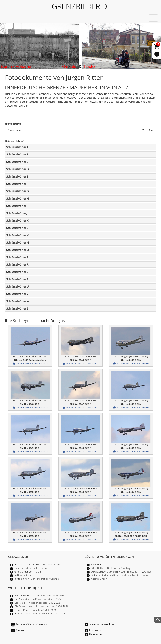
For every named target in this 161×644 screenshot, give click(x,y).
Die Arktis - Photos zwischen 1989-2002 (37, 603)
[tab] (80, 147)
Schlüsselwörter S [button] (17, 272)
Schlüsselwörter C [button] (17, 162)
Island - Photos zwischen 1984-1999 (35, 610)
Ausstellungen (99, 579)
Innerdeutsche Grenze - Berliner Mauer (37, 564)
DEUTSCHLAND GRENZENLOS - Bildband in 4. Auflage (121, 571)
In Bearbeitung (23, 575)
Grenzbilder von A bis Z (28, 571)
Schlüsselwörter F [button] (17, 184)
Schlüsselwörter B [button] (17, 154)
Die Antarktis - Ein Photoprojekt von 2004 (38, 599)
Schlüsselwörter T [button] (17, 279)
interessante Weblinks (100, 624)
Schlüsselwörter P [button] (17, 257)
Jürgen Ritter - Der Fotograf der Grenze (37, 579)
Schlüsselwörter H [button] (18, 198)
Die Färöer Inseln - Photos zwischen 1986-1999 (42, 606)
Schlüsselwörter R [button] (17, 264)
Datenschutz (94, 634)
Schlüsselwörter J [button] (17, 213)
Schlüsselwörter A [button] (17, 147)
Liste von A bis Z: (15, 141)
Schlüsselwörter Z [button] (17, 308)
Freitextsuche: (13, 124)
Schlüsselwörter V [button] (17, 294)
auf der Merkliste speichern (30, 363)
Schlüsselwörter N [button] (18, 242)
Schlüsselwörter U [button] (17, 286)
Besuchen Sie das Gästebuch (30, 624)
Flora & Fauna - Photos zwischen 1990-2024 (40, 595)
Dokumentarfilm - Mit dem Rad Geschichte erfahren (121, 575)
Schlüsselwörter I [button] (17, 206)
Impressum (93, 630)
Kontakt (18, 630)
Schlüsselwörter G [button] (17, 191)
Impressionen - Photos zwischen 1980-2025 (40, 613)
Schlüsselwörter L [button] (17, 228)
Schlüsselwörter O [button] (18, 250)
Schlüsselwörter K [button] (17, 220)
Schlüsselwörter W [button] (18, 301)
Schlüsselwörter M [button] (18, 235)
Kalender (96, 564)
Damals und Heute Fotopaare (31, 568)
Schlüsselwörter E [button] (17, 176)
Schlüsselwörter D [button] (17, 169)
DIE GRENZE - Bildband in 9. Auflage (111, 568)
